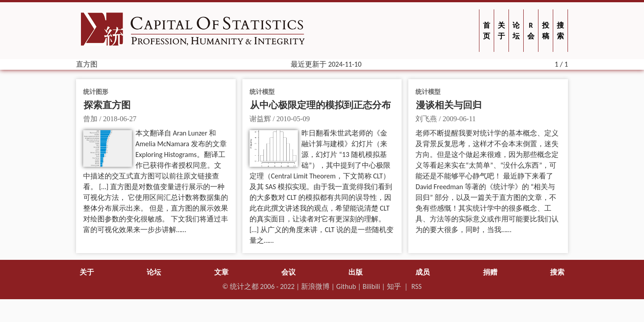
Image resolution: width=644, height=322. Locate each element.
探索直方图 (107, 105)
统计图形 (96, 92)
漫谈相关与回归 (449, 105)
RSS (417, 286)
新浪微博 (315, 286)
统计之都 (244, 286)
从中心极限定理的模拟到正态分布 (320, 105)
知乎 (394, 286)
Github (346, 286)
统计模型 (262, 92)
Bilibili (371, 286)
